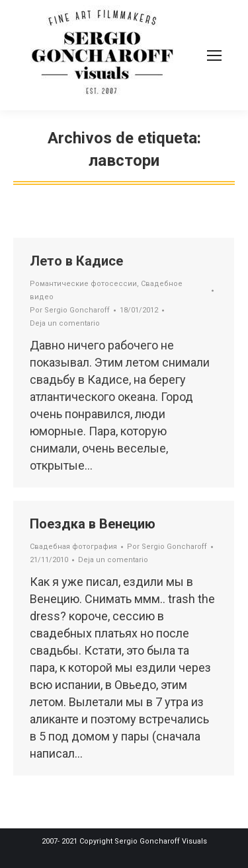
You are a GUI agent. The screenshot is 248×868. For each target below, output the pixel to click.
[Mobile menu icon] (214, 55)
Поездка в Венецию (93, 524)
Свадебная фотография (73, 547)
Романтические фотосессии (83, 284)
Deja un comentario (65, 323)
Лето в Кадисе (76, 261)
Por (70, 310)
